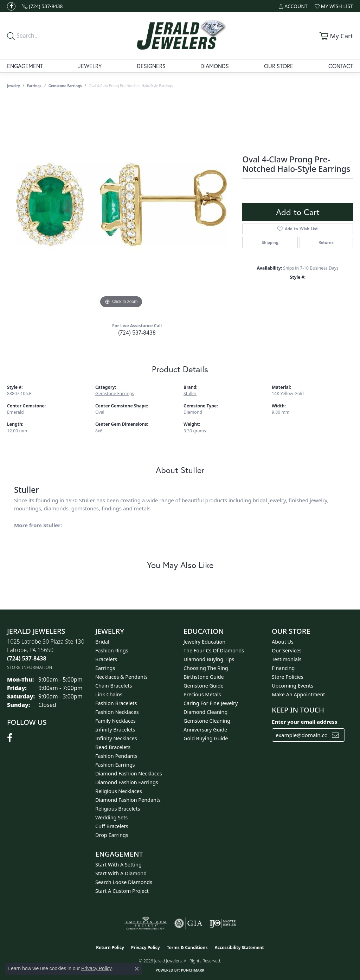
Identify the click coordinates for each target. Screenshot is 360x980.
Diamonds (215, 66)
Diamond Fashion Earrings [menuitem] (127, 782)
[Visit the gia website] (188, 923)
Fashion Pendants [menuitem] (116, 756)
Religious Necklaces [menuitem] (119, 791)
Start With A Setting (118, 865)
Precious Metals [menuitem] (202, 694)
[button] (293, 6)
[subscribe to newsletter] (335, 735)
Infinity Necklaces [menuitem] (116, 738)
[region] (121, 205)
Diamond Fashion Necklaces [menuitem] (129, 773)
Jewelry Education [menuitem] (204, 642)
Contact (341, 66)
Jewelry (90, 66)
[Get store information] (30, 667)
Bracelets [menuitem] (106, 659)
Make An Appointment (298, 694)
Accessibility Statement (239, 947)
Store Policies (288, 677)
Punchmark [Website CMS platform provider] (193, 970)
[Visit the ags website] (146, 923)
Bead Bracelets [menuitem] (113, 747)
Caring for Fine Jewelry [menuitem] (211, 703)
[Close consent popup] (137, 969)
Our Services (287, 650)
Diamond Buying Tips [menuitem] (209, 659)
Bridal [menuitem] (102, 642)
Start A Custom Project (122, 891)
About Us (283, 642)
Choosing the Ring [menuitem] (206, 668)
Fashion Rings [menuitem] (112, 650)
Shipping (270, 242)
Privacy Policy (146, 947)
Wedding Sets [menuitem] (111, 817)
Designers (151, 66)
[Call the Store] (27, 658)
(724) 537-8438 (137, 332)
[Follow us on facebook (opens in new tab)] (11, 6)
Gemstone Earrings (65, 86)
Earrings (34, 86)
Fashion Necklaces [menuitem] (117, 712)
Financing (283, 668)
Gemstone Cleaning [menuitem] (207, 721)
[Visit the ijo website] (223, 923)
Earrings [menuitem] (105, 668)
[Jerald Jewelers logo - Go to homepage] (180, 36)
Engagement (25, 66)
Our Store (279, 66)
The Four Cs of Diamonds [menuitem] (214, 650)
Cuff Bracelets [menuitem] (112, 826)
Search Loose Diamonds (124, 882)
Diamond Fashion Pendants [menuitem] (128, 800)
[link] (43, 6)
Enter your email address (304, 722)
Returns (326, 242)
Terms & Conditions (187, 947)
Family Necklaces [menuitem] (115, 721)
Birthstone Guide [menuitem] (204, 677)
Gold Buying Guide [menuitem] (206, 738)
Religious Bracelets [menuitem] (118, 809)
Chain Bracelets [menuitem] (114, 686)
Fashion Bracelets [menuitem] (116, 703)
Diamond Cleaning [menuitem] (205, 712)
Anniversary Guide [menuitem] (205, 730)
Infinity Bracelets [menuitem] (115, 730)
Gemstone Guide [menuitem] (204, 686)
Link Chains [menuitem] (109, 694)
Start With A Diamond (121, 873)
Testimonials (287, 659)
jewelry (14, 86)
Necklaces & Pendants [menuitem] (121, 677)
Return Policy (110, 947)
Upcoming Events (292, 686)
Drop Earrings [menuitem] (112, 835)
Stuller (190, 394)
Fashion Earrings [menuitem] (115, 765)
